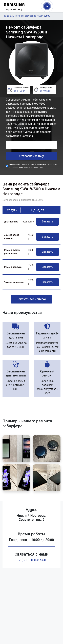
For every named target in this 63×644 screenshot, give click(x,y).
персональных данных (33, 167)
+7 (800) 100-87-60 (32, 560)
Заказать (48, 222)
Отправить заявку (32, 156)
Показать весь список (32, 299)
